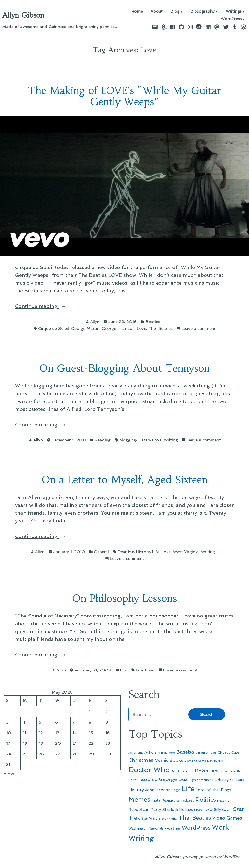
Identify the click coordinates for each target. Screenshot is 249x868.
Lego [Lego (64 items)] (176, 790)
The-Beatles (160, 328)
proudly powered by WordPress (213, 857)
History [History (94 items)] (136, 790)
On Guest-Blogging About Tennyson (124, 368)
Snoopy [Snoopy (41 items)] (227, 810)
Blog (175, 12)
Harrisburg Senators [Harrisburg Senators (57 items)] (228, 780)
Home (137, 12)
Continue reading (47, 306)
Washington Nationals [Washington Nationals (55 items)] (146, 828)
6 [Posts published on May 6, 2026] (57, 722)
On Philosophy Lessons (124, 598)
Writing (171, 440)
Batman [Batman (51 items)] (204, 753)
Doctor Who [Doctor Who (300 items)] (149, 770)
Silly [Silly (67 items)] (218, 810)
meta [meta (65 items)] (156, 800)
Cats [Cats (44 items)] (213, 753)
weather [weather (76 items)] (173, 828)
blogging (128, 440)
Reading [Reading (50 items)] (223, 801)
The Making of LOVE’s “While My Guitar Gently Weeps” (125, 96)
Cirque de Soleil (53, 328)
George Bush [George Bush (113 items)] (175, 779)
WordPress (231, 19)
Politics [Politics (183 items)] (206, 800)
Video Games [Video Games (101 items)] (227, 818)
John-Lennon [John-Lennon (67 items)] (158, 790)
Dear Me (126, 552)
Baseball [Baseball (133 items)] (187, 752)
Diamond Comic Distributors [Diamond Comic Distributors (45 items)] (204, 761)
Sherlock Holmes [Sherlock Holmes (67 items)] (178, 810)
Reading (103, 440)
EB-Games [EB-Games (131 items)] (205, 770)
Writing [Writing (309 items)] (141, 838)
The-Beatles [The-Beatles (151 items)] (195, 818)
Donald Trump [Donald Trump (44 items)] (181, 771)
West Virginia (186, 552)
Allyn (95, 322)
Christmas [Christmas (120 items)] (141, 760)
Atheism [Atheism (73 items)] (152, 752)
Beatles (153, 322)
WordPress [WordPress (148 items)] (196, 828)
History (143, 552)
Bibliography (203, 12)
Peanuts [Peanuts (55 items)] (168, 800)
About (157, 12)
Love (142, 328)
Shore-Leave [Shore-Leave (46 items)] (203, 810)
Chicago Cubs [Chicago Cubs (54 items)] (229, 753)
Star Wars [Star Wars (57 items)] (149, 818)
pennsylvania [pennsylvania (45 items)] (185, 801)
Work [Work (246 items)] (220, 827)
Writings (234, 12)
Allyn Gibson (23, 15)
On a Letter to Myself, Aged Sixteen (124, 480)
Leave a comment (199, 328)
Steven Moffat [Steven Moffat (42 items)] (168, 819)
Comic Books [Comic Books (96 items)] (169, 760)
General (101, 552)
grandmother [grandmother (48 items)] (201, 780)
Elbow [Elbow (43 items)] (223, 771)
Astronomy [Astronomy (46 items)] (136, 753)
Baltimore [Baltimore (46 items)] (168, 753)
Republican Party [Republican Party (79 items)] (145, 809)
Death (144, 440)
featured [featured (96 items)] (148, 779)
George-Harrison (118, 328)
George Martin (85, 328)
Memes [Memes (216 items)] (139, 799)
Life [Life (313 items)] (188, 789)
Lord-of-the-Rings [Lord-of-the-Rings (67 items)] (213, 790)
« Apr (9, 773)
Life (156, 552)
